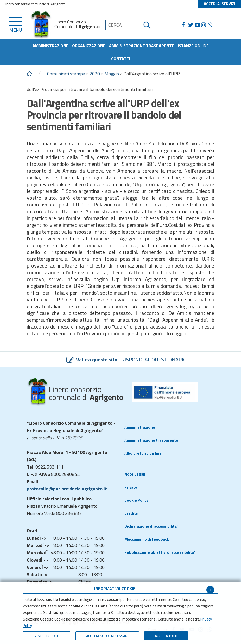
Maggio (112, 74)
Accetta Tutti (166, 636)
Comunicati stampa (66, 74)
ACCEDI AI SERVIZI (220, 4)
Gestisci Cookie (47, 636)
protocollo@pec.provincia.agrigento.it (67, 489)
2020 (95, 74)
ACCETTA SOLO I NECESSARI (107, 636)
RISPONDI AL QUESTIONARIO (154, 359)
